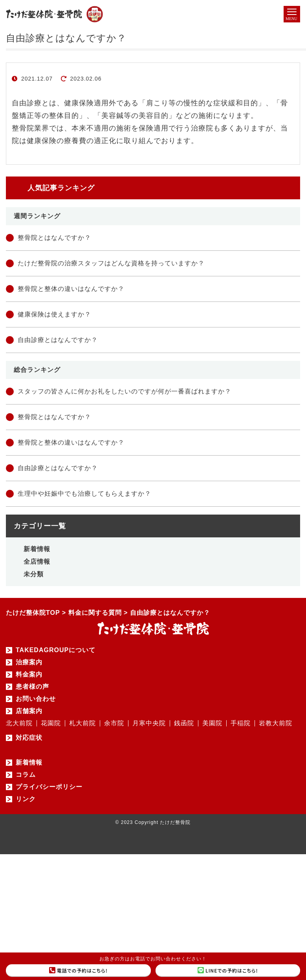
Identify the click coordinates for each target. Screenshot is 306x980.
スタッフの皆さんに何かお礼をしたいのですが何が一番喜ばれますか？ (125, 391)
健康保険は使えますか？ (54, 314)
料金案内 (29, 675)
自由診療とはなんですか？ (58, 340)
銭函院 (184, 723)
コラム (26, 775)
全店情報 (37, 562)
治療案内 (29, 662)
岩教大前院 (276, 723)
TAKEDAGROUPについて (56, 650)
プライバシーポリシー (49, 787)
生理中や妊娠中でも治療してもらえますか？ (84, 494)
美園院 (212, 723)
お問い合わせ (36, 699)
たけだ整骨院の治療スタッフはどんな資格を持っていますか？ (111, 263)
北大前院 (19, 723)
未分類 (34, 574)
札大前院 (82, 723)
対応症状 (29, 738)
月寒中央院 (149, 723)
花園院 (51, 723)
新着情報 (37, 549)
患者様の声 (32, 687)
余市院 (114, 723)
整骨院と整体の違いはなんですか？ (71, 289)
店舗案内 (29, 711)
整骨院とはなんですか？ (54, 238)
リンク (26, 799)
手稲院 (241, 723)
